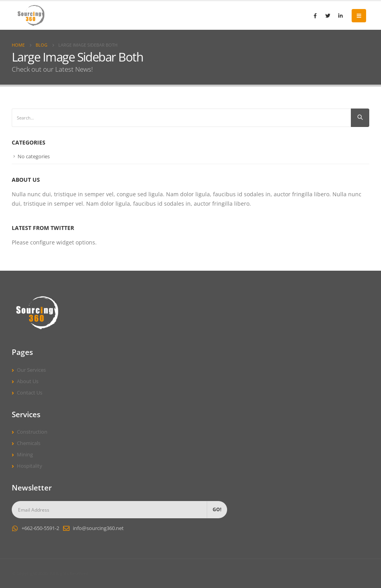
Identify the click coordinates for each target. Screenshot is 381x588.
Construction (32, 432)
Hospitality (30, 466)
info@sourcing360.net (98, 528)
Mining (25, 455)
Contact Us (30, 393)
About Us (28, 381)
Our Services (31, 370)
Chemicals (29, 443)
